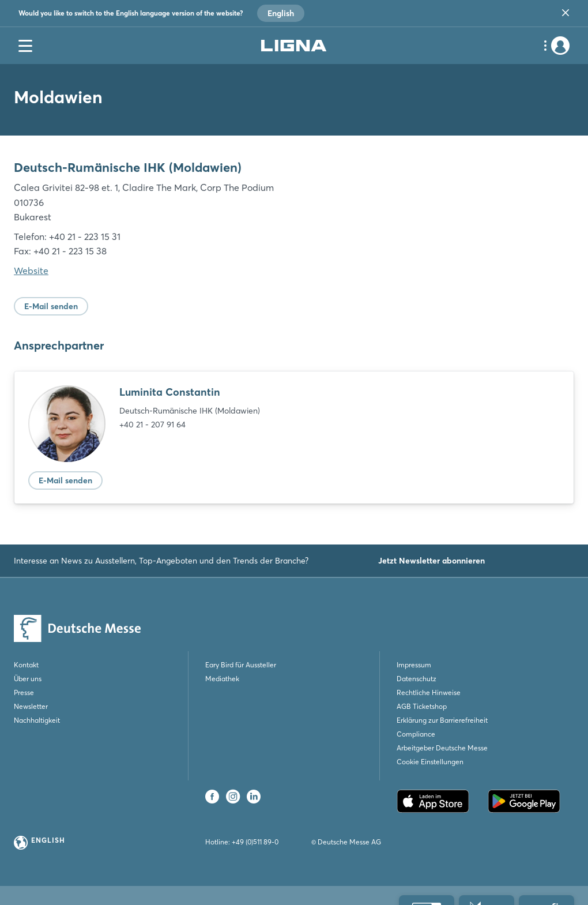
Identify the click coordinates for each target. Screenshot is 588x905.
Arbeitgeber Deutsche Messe (442, 748)
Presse (24, 692)
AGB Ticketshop (422, 706)
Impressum (414, 665)
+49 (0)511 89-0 (255, 842)
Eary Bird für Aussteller (241, 665)
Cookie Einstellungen (430, 762)
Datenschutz (416, 679)
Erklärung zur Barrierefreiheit (442, 720)
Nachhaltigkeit (37, 720)
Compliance (416, 734)
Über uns (28, 679)
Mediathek (222, 679)
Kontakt (26, 665)
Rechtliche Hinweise (429, 692)
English (281, 13)
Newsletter (31, 706)
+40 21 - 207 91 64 (152, 425)
